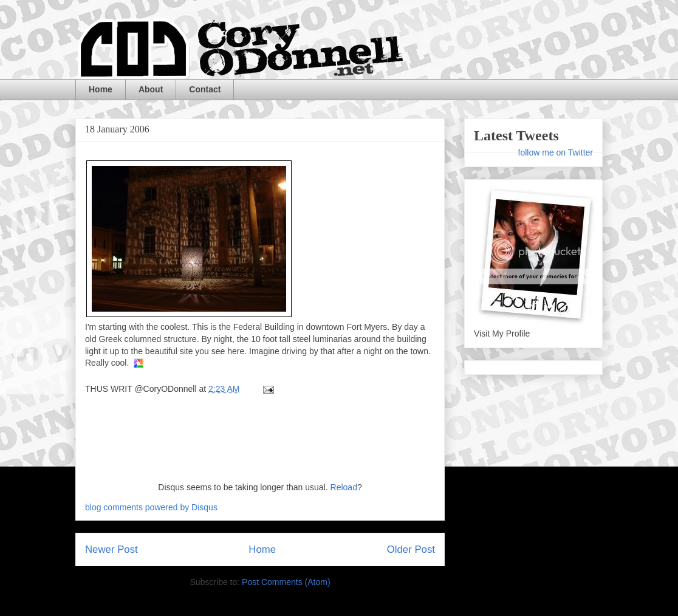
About (151, 89)
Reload (344, 487)
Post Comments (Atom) (286, 582)
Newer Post (111, 549)
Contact (205, 89)
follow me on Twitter (556, 152)
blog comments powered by (151, 507)
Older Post (411, 549)
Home (101, 89)
